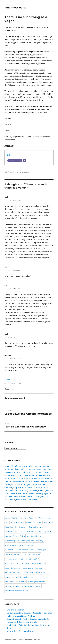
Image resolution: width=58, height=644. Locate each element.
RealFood (9, 472)
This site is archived (15, 610)
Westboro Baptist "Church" (17, 591)
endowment (11, 545)
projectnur (47, 494)
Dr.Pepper (33, 475)
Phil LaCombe (27, 469)
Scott (46, 472)
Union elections (26, 577)
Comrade (8, 487)
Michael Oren (11, 559)
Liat (9, 155)
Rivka (26, 475)
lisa (6, 500)
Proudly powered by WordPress (29, 640)
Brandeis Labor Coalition (15, 497)
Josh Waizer (21, 500)
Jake (50, 469)
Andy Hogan (44, 518)
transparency (11, 577)
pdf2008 (25, 563)
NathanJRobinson (12, 469)
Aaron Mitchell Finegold (16, 518)
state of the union (13, 573)
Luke (13, 484)
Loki (44, 466)
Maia (38, 487)
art (7, 522)
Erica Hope (28, 478)
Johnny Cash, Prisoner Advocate (21, 631)
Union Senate (28, 586)
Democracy (10, 541)
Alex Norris (32, 500)
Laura (7, 494)
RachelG (42, 491)
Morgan (40, 472)
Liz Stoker (36, 484)
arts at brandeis (17, 522)
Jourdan (14, 478)
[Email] (24, 161)
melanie (30, 497)
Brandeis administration (16, 527)
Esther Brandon (35, 466)
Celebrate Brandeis (36, 536)
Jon (46, 469)
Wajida (37, 478)
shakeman (39, 469)
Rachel (7, 484)
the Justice (44, 573)
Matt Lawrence (28, 487)
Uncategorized (25, 172)
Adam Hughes (21, 466)
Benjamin (14, 491)
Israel (33, 550)
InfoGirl (17, 472)
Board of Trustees (34, 522)
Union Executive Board (16, 582)
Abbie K (12, 500)
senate (39, 568)
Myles (35, 491)
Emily (24, 472)
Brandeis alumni (36, 527)
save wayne (28, 568)
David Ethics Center (19, 494)
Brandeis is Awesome (15, 532)
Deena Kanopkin (24, 484)
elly (12, 466)
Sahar (7, 380)
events (30, 545)
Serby (20, 475)
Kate (7, 491)
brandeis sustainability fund (39, 532)
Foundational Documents (17, 550)
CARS (22, 536)
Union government (37, 582)
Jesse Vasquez (25, 491)
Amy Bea (17, 487)
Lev (49, 466)
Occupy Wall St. (12, 563)
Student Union (30, 573)
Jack (48, 497)
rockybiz (45, 487)
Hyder (7, 478)
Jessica (14, 475)
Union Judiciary (12, 586)
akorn (38, 497)
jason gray (42, 550)
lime (43, 497)
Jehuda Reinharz (13, 554)
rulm (21, 478)
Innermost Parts (15, 8)
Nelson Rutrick (35, 494)
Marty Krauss (34, 554)
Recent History (38, 563)
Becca (27, 481)
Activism (33, 518)
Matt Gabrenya (37, 481)
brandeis (48, 522)
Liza (29, 472)
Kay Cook (49, 481)
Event (22, 545)
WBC (38, 586)
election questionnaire (28, 541)
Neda (44, 484)
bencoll (49, 491)
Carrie (7, 475)
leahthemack (44, 475)
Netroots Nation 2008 (29, 559)
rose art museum (13, 568)
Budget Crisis (11, 536)
